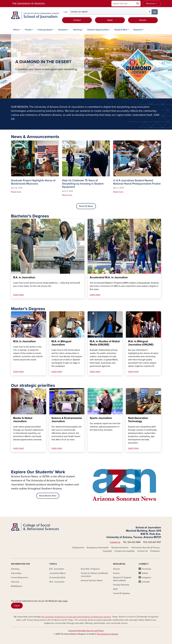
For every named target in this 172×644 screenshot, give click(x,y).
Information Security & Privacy (145, 548)
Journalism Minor (57, 573)
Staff (115, 589)
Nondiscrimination (120, 548)
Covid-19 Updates (122, 593)
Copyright (107, 551)
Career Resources (19, 578)
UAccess (15, 582)
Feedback (155, 551)
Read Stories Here (48, 496)
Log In (17, 606)
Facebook (146, 569)
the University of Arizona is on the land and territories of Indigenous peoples (76, 617)
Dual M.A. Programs (90, 569)
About (16, 30)
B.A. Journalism (57, 569)
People (28, 30)
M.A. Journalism (57, 582)
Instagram (146, 578)
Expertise (138, 30)
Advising (77, 30)
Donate (143, 20)
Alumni (117, 569)
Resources (151, 4)
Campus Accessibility (125, 551)
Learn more (18, 295)
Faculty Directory (121, 585)
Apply (110, 20)
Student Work (121, 30)
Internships (16, 573)
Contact (77, 20)
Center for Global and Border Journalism (94, 575)
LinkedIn (146, 582)
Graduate (63, 30)
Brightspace (17, 586)
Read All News (86, 206)
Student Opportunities (98, 30)
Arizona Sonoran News (92, 580)
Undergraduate (45, 30)
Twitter (145, 573)
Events (116, 573)
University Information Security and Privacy (86, 631)
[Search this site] (123, 4)
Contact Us (115, 542)
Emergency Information (98, 548)
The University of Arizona (107, 634)
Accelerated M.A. (58, 578)
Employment (78, 548)
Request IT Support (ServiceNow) (122, 579)
